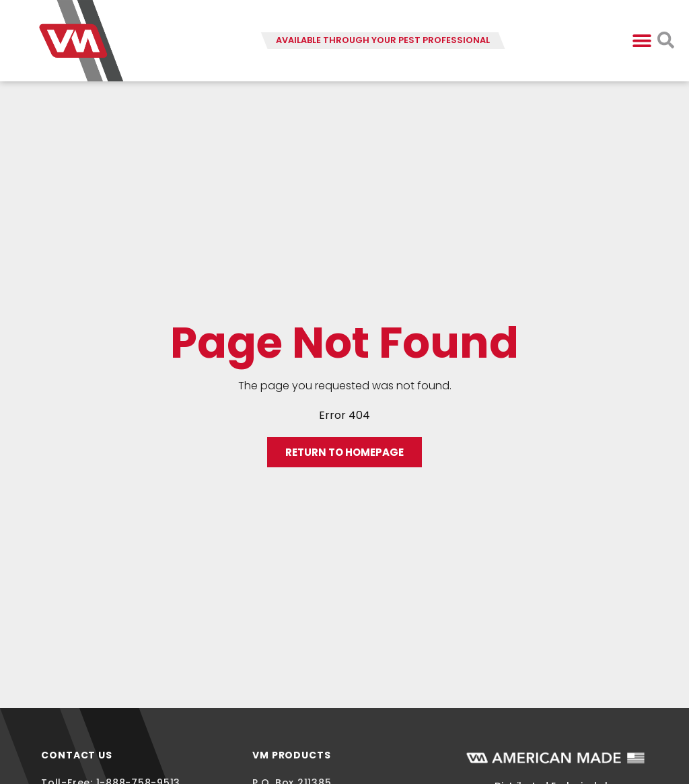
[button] (642, 41)
